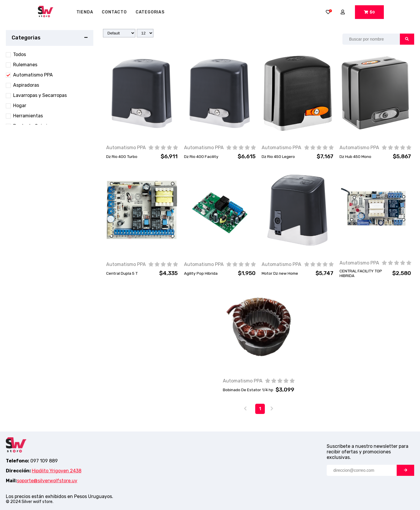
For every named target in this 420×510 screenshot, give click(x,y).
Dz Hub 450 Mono (355, 156)
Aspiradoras (26, 85)
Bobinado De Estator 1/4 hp (248, 390)
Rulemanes (25, 65)
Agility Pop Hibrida (201, 273)
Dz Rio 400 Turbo (122, 156)
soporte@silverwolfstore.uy (47, 481)
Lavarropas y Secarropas (40, 95)
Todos (20, 54)
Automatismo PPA (33, 75)
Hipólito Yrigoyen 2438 (57, 471)
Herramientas (28, 116)
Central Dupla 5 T (122, 273)
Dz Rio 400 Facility (201, 156)
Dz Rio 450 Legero (278, 156)
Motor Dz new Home (280, 273)
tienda (85, 12)
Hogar (20, 106)
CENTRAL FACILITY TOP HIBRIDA (361, 273)
